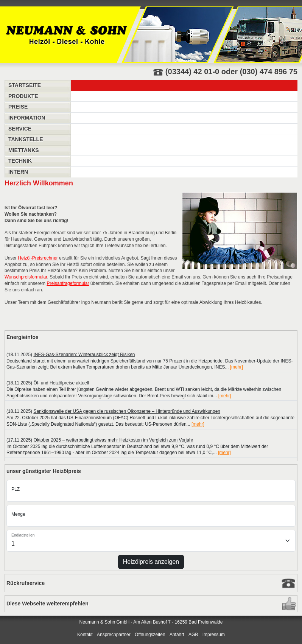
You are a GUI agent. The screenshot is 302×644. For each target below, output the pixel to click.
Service (20, 129)
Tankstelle (26, 139)
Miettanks (24, 150)
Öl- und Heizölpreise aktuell (61, 383)
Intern (18, 172)
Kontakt (85, 635)
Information (27, 118)
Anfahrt (177, 635)
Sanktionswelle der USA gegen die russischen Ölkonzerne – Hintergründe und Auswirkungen (127, 411)
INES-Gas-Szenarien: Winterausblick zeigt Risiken (84, 355)
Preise (18, 107)
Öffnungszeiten (150, 635)
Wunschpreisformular (26, 277)
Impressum (214, 635)
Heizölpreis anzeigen (151, 562)
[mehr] (237, 367)
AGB (193, 635)
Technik (20, 161)
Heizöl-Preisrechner (38, 258)
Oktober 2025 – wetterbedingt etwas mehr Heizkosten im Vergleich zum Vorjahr (113, 440)
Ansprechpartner (114, 635)
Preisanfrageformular (68, 283)
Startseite (25, 85)
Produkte (23, 96)
